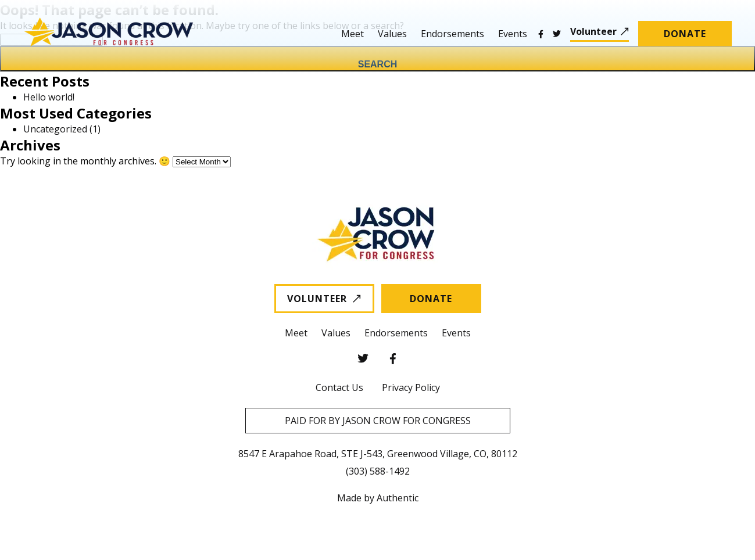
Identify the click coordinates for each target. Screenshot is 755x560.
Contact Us (339, 387)
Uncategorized (55, 129)
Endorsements (452, 34)
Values (392, 34)
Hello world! (49, 97)
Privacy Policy (411, 387)
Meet (353, 34)
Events (513, 34)
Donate (685, 34)
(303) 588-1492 (378, 471)
